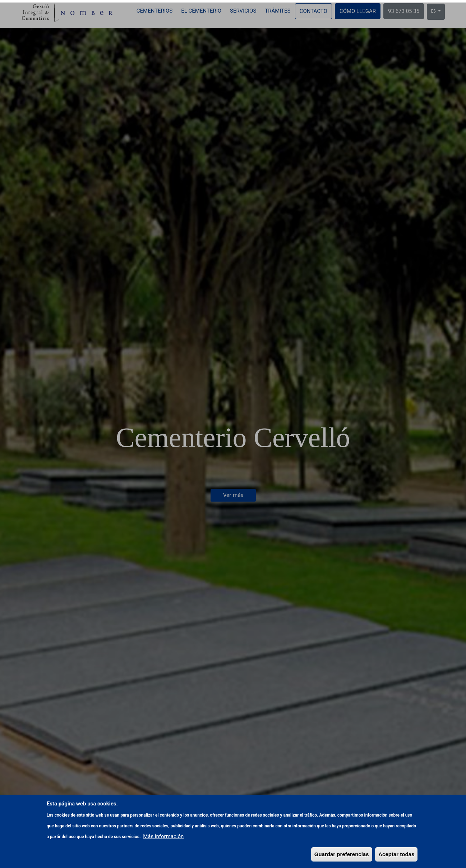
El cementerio (201, 11)
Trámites (278, 11)
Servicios (243, 11)
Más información (163, 856)
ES (434, 11)
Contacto (313, 11)
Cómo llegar (358, 11)
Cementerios (154, 11)
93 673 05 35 (404, 11)
